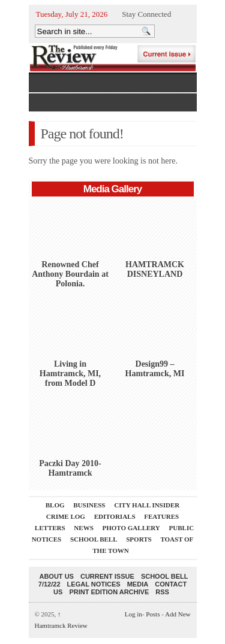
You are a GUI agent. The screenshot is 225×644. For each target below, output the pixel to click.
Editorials (115, 516)
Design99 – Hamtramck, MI (155, 369)
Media (138, 584)
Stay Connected (146, 14)
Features (161, 516)
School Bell (94, 539)
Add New (178, 614)
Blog (55, 505)
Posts (153, 614)
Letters (50, 528)
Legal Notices (94, 584)
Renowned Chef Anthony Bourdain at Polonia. (70, 274)
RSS (162, 592)
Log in (133, 614)
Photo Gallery (131, 528)
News (83, 528)
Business (89, 505)
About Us (56, 576)
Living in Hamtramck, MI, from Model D (70, 374)
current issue (107, 576)
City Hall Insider (147, 505)
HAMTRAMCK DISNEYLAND (155, 269)
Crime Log (66, 516)
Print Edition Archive (109, 592)
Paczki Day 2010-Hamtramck (70, 468)
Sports (139, 539)
